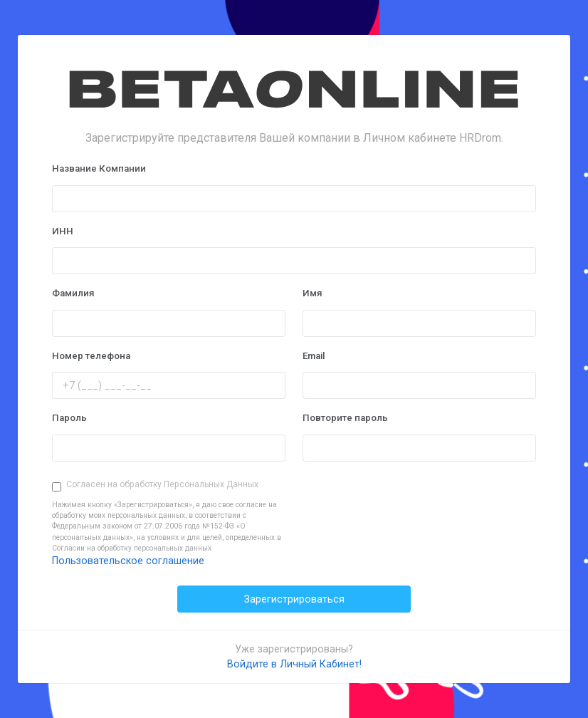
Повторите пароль (345, 418)
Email (314, 356)
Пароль (69, 418)
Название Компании (99, 168)
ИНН (63, 231)
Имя (313, 293)
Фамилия (73, 293)
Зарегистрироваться (294, 599)
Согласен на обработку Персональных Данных (162, 484)
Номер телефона (91, 356)
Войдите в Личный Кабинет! (294, 664)
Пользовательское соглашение (128, 561)
